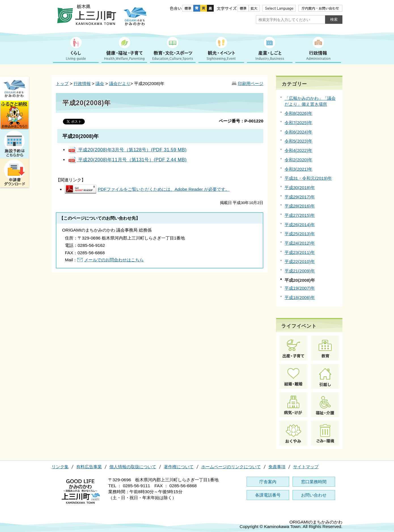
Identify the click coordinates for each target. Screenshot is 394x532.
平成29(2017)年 (300, 197)
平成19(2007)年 (300, 288)
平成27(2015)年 (300, 215)
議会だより (120, 83)
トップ (62, 83)
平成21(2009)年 (300, 271)
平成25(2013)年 (300, 234)
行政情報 (82, 83)
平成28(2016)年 (300, 206)
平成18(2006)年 (300, 297)
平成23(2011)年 (300, 252)
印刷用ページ (251, 83)
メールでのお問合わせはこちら (114, 260)
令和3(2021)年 (298, 169)
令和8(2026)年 (298, 113)
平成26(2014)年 (300, 225)
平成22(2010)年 (300, 261)
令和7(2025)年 (298, 123)
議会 (100, 83)
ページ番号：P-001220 (241, 121)
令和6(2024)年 (298, 132)
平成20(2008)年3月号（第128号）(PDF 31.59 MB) (127, 150)
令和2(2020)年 (298, 160)
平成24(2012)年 (300, 243)
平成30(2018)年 (300, 187)
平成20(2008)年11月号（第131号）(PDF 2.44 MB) (127, 160)
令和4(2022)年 (298, 150)
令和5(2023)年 (298, 141)
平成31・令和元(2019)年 (308, 178)
